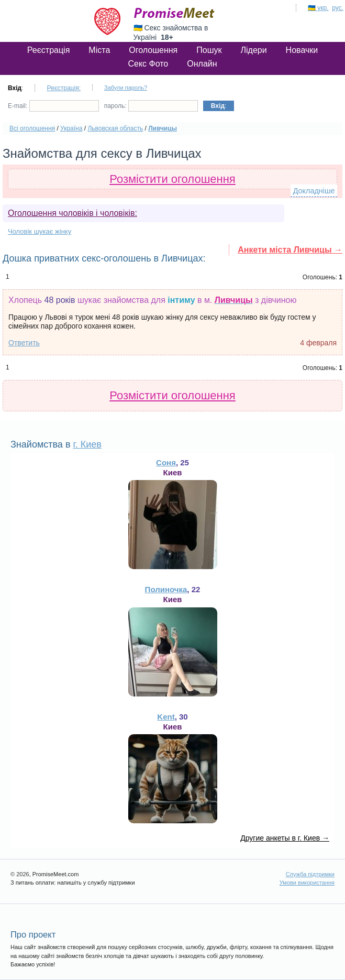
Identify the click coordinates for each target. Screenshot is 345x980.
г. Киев (87, 444)
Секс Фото (148, 64)
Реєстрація (49, 50)
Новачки (302, 50)
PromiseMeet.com (174, 13)
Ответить (24, 343)
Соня (166, 462)
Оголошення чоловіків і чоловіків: (73, 213)
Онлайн (202, 64)
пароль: (151, 106)
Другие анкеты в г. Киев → (285, 838)
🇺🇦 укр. (318, 8)
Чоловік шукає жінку (40, 231)
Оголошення (153, 50)
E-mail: (53, 106)
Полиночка (166, 589)
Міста (99, 50)
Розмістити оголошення (172, 179)
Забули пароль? (126, 88)
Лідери (253, 50)
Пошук (209, 50)
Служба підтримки (310, 874)
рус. (338, 8)
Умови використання (307, 883)
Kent (166, 717)
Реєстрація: (64, 88)
